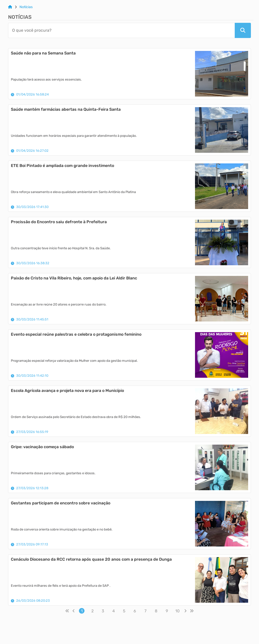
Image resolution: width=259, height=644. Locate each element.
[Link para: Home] (10, 7)
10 (177, 611)
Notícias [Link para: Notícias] (26, 7)
